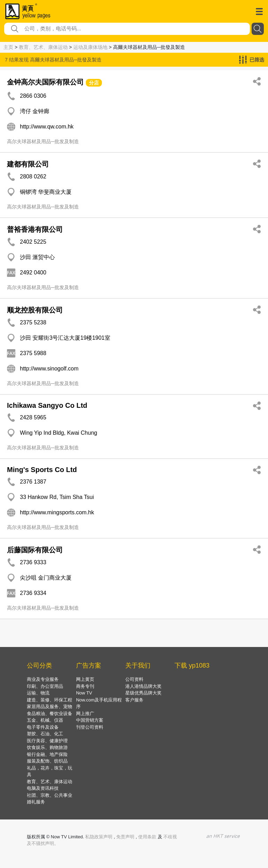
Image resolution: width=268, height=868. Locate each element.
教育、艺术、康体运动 (43, 47)
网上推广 (85, 713)
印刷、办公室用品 (45, 686)
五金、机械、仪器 (45, 720)
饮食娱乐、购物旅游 (47, 747)
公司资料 (134, 679)
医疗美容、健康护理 (47, 741)
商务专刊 (85, 686)
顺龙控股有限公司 (35, 310)
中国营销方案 (90, 720)
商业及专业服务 (43, 679)
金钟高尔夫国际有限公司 (45, 82)
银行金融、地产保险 (47, 754)
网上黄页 (85, 679)
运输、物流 (38, 693)
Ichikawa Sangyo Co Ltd (47, 405)
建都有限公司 (28, 164)
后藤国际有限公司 (35, 550)
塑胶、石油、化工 (45, 734)
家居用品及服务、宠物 (50, 707)
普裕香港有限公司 (35, 229)
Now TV (84, 693)
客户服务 (134, 700)
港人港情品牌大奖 (143, 686)
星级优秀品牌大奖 (143, 693)
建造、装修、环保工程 (50, 700)
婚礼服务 (36, 802)
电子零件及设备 (43, 727)
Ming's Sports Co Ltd (42, 470)
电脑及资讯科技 (43, 788)
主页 (8, 47)
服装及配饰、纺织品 (47, 761)
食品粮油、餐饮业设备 (50, 713)
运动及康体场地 (90, 47)
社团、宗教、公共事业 (50, 795)
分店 (94, 83)
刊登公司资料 (90, 727)
